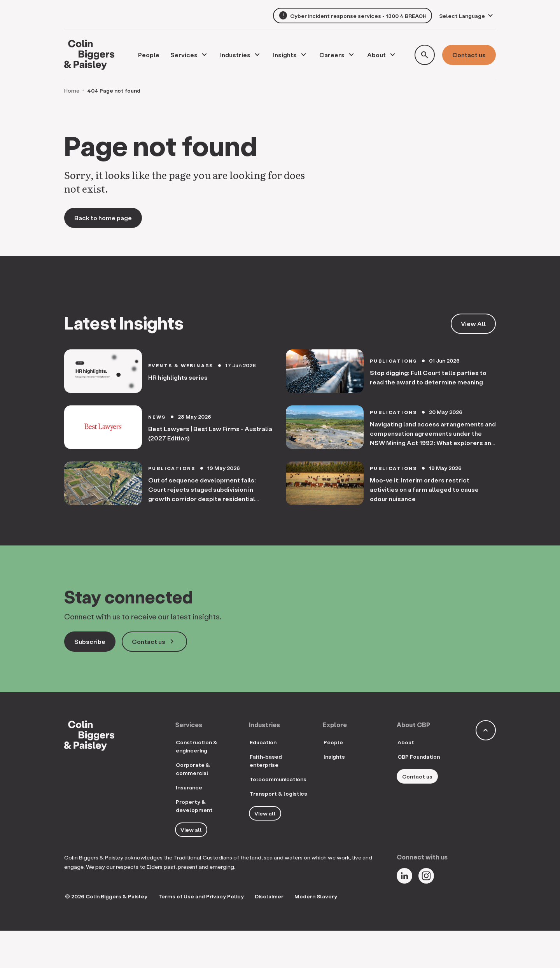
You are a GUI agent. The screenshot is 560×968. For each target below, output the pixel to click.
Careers (332, 55)
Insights (285, 55)
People (333, 742)
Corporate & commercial (193, 769)
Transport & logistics (278, 794)
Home (72, 90)
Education (263, 742)
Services (184, 55)
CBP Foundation (419, 757)
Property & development (194, 806)
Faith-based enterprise (266, 761)
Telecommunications (278, 779)
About (376, 55)
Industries (235, 55)
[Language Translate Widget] (467, 16)
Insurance (189, 787)
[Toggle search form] (425, 55)
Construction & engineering (197, 746)
